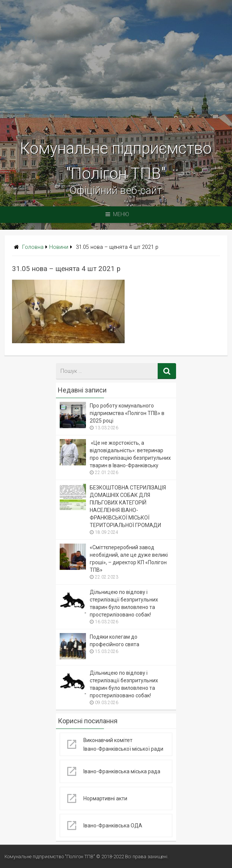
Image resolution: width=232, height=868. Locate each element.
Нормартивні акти (105, 798)
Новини (59, 247)
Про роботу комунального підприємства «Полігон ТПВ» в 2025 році (127, 413)
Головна (33, 247)
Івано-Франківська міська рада (122, 771)
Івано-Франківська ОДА (113, 826)
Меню (117, 214)
